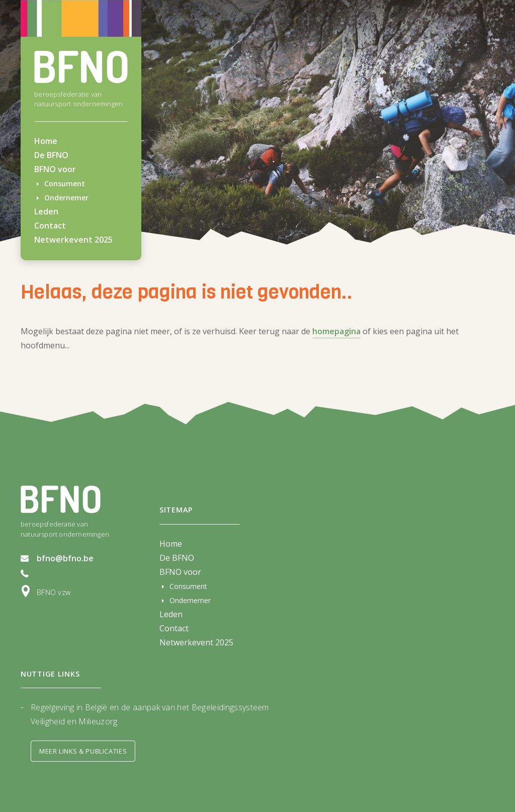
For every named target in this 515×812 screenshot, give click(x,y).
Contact (50, 226)
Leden (46, 211)
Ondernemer (66, 198)
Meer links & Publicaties (83, 751)
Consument (65, 183)
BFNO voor (55, 169)
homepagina (336, 331)
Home (46, 141)
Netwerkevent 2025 (73, 240)
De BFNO (51, 155)
